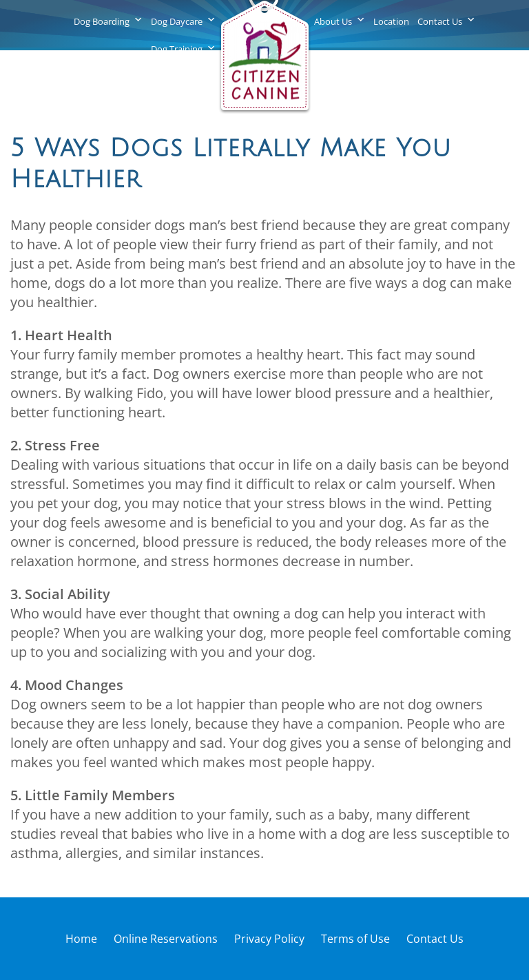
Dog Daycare (177, 21)
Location (391, 21)
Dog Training (177, 49)
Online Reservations (166, 939)
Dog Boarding (102, 21)
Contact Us (440, 21)
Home (81, 939)
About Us (333, 21)
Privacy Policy (269, 939)
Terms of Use (355, 939)
